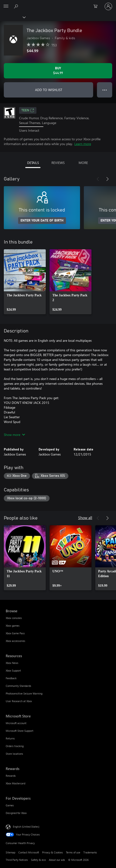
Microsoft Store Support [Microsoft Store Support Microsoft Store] (20, 731)
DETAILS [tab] (33, 163)
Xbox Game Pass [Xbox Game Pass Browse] (15, 633)
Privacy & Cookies (53, 852)
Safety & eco (38, 860)
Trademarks (90, 852)
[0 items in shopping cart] (97, 6)
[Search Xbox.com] (17, 6)
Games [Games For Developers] (10, 805)
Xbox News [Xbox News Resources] (12, 663)
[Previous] (98, 179)
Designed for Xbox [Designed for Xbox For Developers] (16, 813)
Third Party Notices (17, 860)
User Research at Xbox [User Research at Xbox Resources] (19, 701)
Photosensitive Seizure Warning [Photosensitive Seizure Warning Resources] (24, 693)
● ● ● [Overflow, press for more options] (105, 90)
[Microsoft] (58, 4)
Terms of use (73, 852)
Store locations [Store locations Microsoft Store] (14, 754)
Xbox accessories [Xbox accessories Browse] (15, 641)
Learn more (83, 144)
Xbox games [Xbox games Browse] (13, 626)
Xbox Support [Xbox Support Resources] (13, 670)
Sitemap (10, 852)
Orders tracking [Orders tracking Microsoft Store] (15, 746)
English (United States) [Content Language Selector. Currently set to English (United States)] (26, 827)
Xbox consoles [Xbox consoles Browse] (14, 618)
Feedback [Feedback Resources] (11, 678)
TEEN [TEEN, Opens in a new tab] (28, 110)
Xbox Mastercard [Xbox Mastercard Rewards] (15, 783)
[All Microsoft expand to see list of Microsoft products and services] (6, 6)
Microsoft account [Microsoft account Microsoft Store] (16, 723)
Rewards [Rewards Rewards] (11, 776)
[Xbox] (13, 17)
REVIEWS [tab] (58, 163)
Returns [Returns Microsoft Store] (10, 738)
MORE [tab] (83, 163)
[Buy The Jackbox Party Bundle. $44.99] (58, 71)
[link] (25, 282)
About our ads (57, 860)
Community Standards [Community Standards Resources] (18, 686)
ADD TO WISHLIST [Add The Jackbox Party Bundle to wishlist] (49, 90)
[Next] (107, 179)
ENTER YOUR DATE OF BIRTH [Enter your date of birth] (42, 221)
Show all (85, 518)
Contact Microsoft (29, 852)
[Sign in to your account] (108, 6)
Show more (14, 435)
